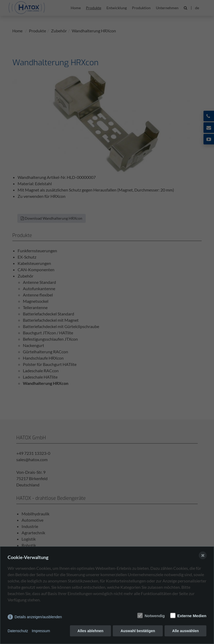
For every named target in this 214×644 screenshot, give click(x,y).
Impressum (41, 631)
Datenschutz (18, 631)
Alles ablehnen (91, 631)
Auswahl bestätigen (138, 631)
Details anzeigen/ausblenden (38, 617)
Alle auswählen (185, 631)
